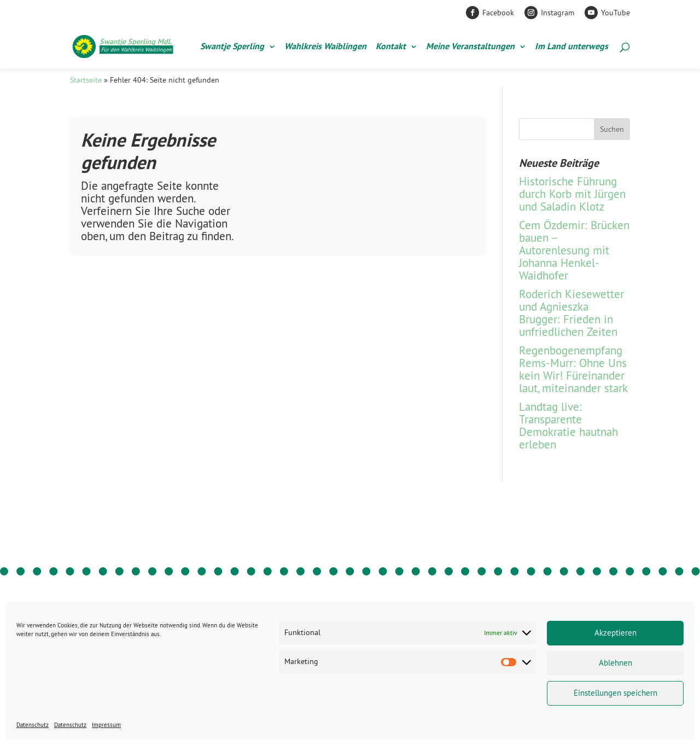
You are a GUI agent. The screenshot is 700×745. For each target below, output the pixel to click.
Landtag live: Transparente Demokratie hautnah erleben (568, 426)
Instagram (558, 13)
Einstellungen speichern (616, 693)
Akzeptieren (616, 633)
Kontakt (391, 47)
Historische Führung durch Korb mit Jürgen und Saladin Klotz (572, 194)
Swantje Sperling (232, 47)
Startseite (86, 80)
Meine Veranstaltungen (470, 47)
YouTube (616, 13)
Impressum (106, 725)
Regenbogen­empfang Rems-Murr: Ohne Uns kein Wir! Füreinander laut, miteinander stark (573, 369)
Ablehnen (616, 663)
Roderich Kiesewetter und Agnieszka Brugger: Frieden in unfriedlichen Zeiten (571, 313)
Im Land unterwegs (571, 47)
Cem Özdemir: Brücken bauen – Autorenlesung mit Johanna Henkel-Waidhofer (574, 250)
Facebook (498, 13)
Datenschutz (33, 725)
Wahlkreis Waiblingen (325, 47)
